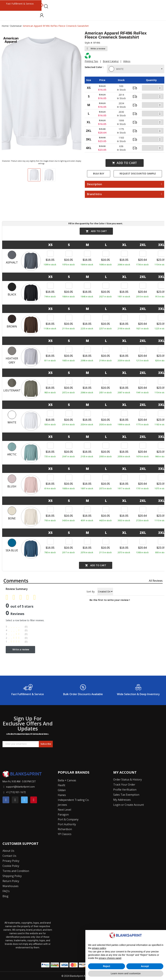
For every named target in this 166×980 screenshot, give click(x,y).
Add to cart (124, 163)
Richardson (65, 829)
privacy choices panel (110, 958)
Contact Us (9, 856)
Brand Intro (94, 194)
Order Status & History (128, 779)
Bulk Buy (99, 173)
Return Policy (11, 881)
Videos (127, 61)
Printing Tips (91, 61)
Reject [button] (107, 966)
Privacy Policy (11, 861)
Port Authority (67, 824)
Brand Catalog (111, 61)
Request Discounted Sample (138, 173)
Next (42, 5)
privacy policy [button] (99, 948)
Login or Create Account (129, 805)
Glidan (62, 790)
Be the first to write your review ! (110, 600)
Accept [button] (145, 966)
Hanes (62, 795)
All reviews (156, 581)
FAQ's (6, 891)
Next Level (64, 810)
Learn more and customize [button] (126, 973)
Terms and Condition (16, 871)
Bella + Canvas (67, 780)
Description (95, 184)
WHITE (116, 69)
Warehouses (11, 886)
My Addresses (122, 800)
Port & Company (68, 819)
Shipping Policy (12, 876)
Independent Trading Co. (74, 800)
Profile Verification (125, 790)
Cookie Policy (11, 866)
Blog (5, 896)
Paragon (63, 815)
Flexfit (61, 785)
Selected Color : (94, 69)
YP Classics (65, 834)
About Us (8, 851)
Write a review (96, 48)
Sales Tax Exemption (126, 795)
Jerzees (62, 805)
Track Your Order (124, 785)
